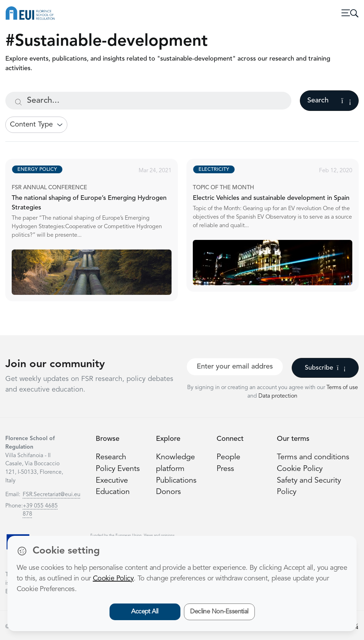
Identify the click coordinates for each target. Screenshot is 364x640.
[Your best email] (235, 367)
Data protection (278, 396)
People (228, 457)
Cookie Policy (300, 469)
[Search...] (148, 101)
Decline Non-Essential (219, 612)
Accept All (145, 612)
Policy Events (118, 469)
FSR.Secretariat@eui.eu (52, 495)
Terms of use (342, 388)
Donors (168, 492)
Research (111, 457)
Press (225, 469)
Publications (176, 481)
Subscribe (325, 368)
